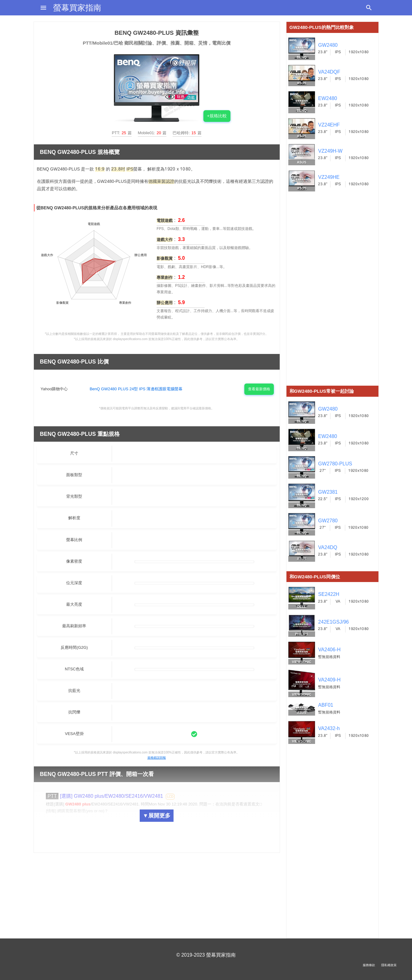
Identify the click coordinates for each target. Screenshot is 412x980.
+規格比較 (217, 116)
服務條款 (369, 965)
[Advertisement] (332, 293)
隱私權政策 (389, 965)
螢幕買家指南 (77, 8)
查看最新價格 (259, 389)
